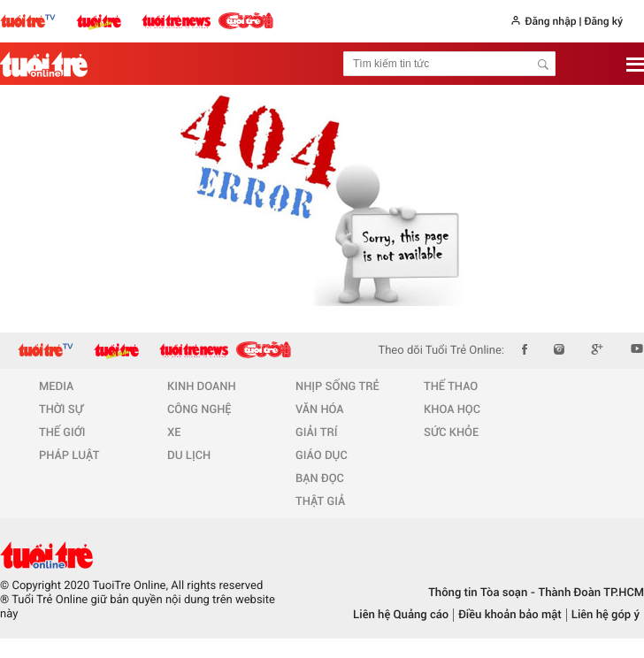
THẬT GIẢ (320, 502)
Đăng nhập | (553, 21)
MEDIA (56, 387)
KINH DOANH (202, 387)
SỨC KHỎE (451, 433)
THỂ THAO (451, 387)
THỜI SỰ (61, 410)
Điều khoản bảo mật (510, 615)
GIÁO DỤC (322, 456)
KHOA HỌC (452, 410)
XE (174, 433)
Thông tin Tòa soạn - (482, 593)
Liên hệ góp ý (606, 615)
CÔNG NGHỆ (199, 410)
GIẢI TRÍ (316, 433)
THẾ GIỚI (62, 433)
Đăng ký (603, 21)
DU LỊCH (189, 456)
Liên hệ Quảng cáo (401, 615)
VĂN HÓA (320, 410)
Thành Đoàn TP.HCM (590, 593)
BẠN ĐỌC (320, 479)
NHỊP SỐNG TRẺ (337, 387)
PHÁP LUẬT (69, 456)
